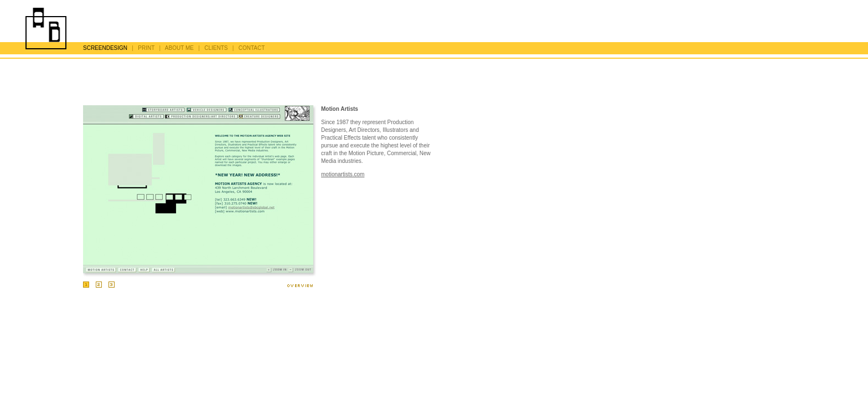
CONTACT (252, 48)
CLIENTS (216, 48)
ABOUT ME (179, 48)
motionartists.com (343, 174)
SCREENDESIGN (105, 48)
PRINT (146, 48)
